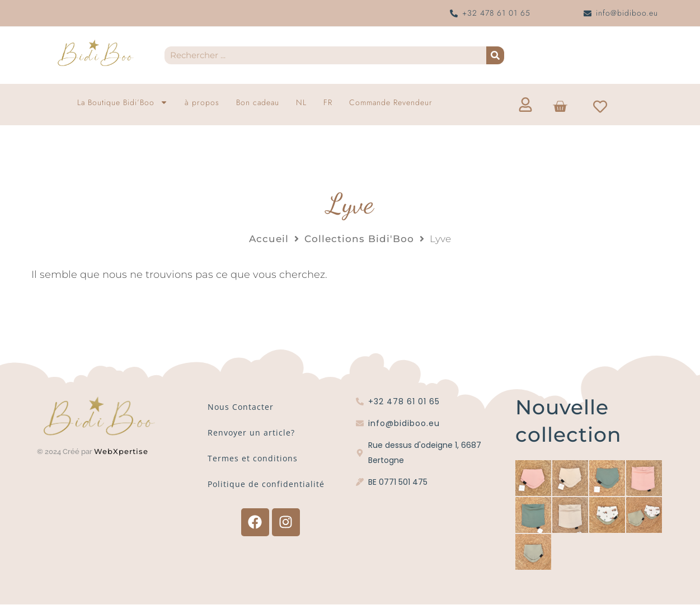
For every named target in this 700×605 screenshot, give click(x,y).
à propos (202, 102)
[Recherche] (495, 55)
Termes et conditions (253, 458)
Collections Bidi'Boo (359, 239)
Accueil (269, 239)
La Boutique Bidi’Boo (123, 102)
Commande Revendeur (391, 102)
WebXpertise (123, 451)
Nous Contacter (241, 407)
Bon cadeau (258, 102)
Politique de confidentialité (266, 484)
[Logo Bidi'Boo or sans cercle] (95, 53)
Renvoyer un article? (251, 433)
